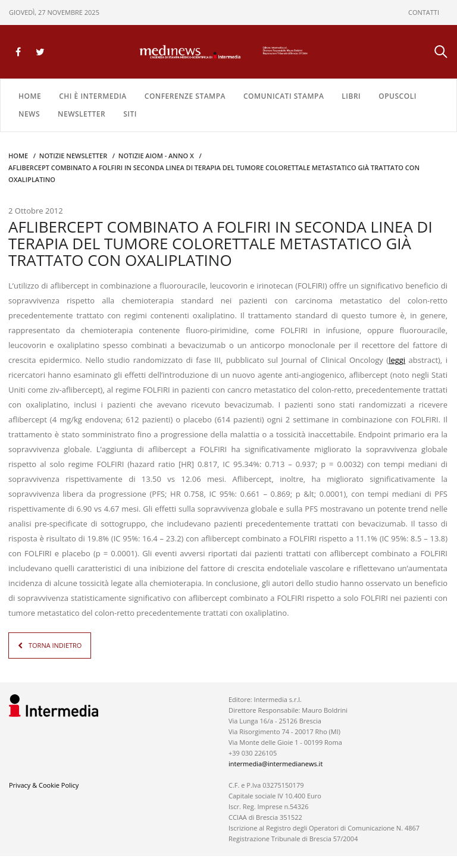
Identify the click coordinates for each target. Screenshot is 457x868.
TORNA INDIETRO (55, 645)
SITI (130, 114)
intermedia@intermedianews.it (276, 764)
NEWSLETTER (82, 114)
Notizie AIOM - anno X (156, 156)
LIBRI (351, 96)
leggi (397, 360)
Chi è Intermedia (93, 96)
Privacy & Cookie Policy (44, 785)
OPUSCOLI (397, 96)
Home (30, 96)
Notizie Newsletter (73, 156)
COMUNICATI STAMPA (284, 96)
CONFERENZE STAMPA (185, 96)
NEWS (29, 114)
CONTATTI (424, 12)
